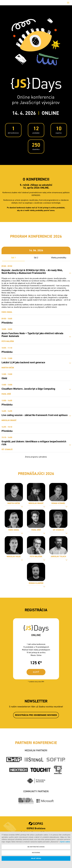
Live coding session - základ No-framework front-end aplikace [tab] (35, 415)
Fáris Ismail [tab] (14, 530)
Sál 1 (13, 258)
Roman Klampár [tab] (36, 583)
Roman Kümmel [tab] (58, 503)
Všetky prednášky (59, 258)
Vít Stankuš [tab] (58, 530)
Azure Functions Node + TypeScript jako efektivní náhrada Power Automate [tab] (32, 335)
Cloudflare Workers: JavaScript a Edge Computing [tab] (28, 389)
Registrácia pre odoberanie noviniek (36, 715)
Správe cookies (65, 842)
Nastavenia (36, 853)
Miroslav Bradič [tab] (36, 503)
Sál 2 (36, 258)
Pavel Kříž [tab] (36, 530)
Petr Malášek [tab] (36, 557)
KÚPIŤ (36, 672)
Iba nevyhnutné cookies (36, 847)
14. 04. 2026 (36, 250)
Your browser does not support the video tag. (36, 42)
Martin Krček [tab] (14, 503)
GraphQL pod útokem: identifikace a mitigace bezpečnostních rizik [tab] (34, 443)
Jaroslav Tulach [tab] (58, 557)
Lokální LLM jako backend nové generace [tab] (23, 362)
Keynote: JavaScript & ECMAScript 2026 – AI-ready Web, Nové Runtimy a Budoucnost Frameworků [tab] (32, 272)
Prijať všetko (36, 858)
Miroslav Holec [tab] (14, 557)
